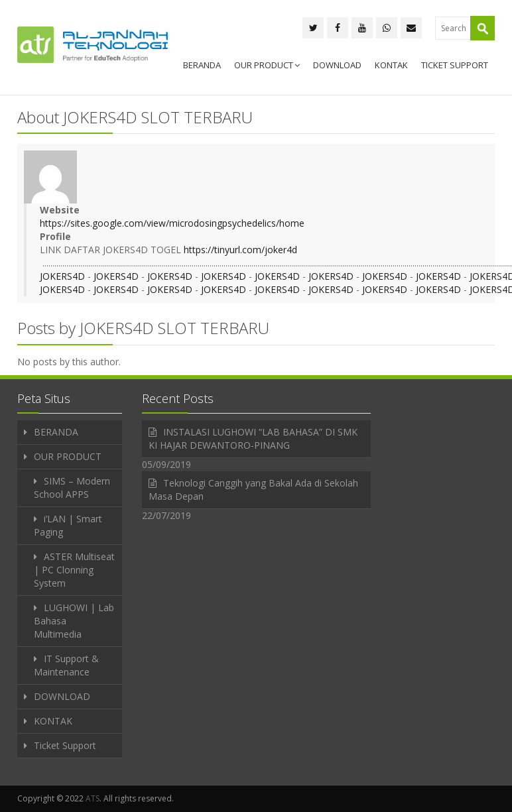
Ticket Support (455, 65)
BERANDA (202, 65)
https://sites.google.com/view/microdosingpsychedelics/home (172, 223)
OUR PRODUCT (267, 65)
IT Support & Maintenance (66, 665)
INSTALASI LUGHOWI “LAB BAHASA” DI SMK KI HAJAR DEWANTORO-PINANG (253, 438)
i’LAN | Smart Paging (68, 525)
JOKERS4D (62, 276)
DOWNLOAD (337, 65)
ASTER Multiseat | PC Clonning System (74, 570)
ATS (93, 798)
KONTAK (391, 65)
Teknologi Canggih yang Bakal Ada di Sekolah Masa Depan (253, 490)
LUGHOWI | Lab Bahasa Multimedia (74, 621)
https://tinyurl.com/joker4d (240, 250)
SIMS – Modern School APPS (72, 488)
